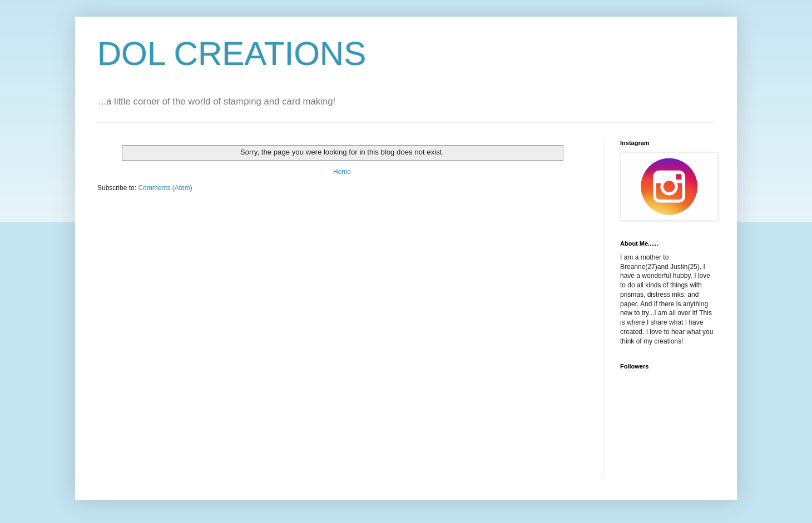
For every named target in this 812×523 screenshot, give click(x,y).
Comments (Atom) (165, 188)
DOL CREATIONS (232, 54)
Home (342, 172)
